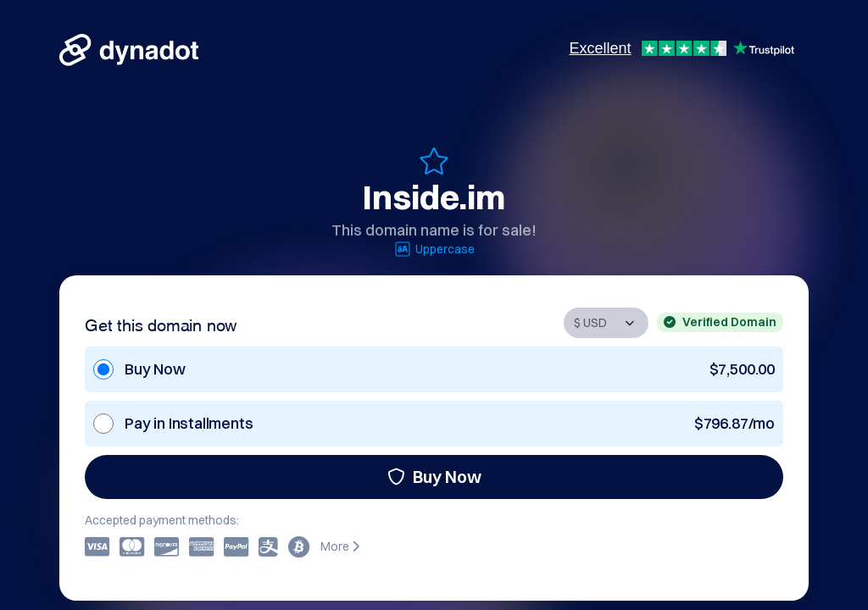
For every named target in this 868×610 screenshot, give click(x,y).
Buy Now (434, 477)
